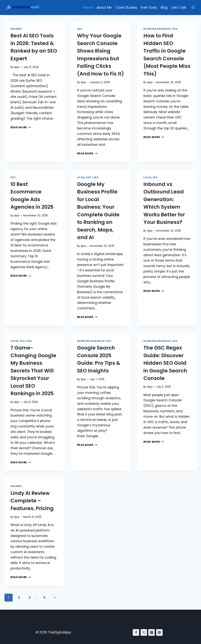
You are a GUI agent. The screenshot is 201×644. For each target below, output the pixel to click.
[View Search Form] (193, 8)
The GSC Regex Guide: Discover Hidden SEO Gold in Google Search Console (165, 363)
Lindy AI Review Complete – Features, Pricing (32, 501)
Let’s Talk (179, 8)
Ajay (17, 67)
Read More (21, 127)
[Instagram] (151, 632)
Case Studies (126, 8)
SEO (80, 29)
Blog (164, 8)
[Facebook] (136, 632)
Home (88, 8)
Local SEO (84, 177)
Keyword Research (157, 29)
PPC (13, 177)
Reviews (16, 29)
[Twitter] (144, 632)
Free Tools (149, 8)
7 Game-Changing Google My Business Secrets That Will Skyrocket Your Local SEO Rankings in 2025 (33, 371)
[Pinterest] (159, 632)
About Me (104, 8)
